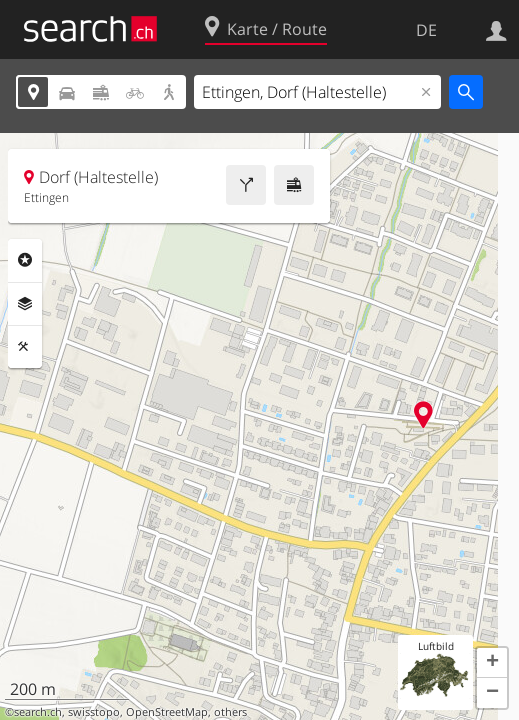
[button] (492, 663)
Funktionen (25, 347)
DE (426, 30)
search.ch (38, 712)
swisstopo (94, 712)
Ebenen (25, 304)
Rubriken (25, 260)
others (230, 712)
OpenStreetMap (167, 712)
